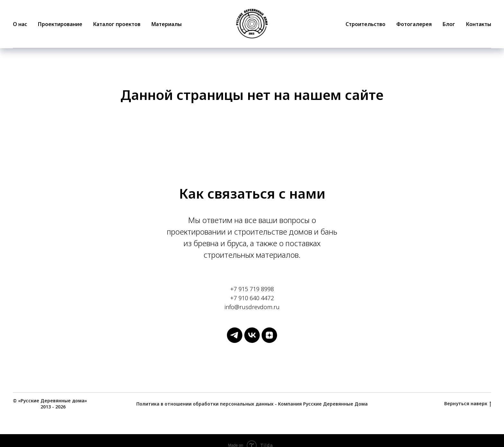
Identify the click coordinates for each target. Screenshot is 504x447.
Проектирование (60, 24)
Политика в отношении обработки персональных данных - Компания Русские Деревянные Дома (252, 404)
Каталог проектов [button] (117, 24)
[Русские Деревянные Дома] (235, 341)
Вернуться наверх (468, 404)
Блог (449, 24)
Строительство (365, 24)
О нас (20, 24)
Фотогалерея (414, 24)
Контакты (479, 24)
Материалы (166, 24)
